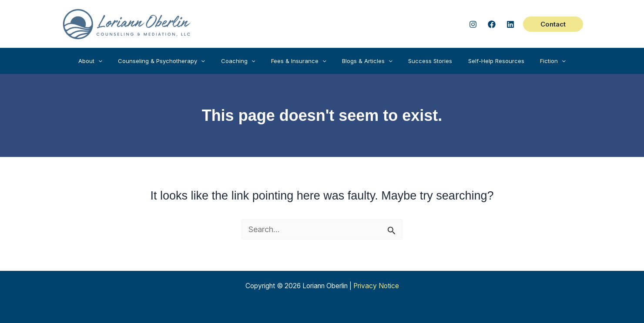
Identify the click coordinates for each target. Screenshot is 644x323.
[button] (553, 24)
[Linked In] (510, 24)
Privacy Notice (376, 286)
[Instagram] (473, 24)
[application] (114, 61)
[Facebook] (492, 24)
